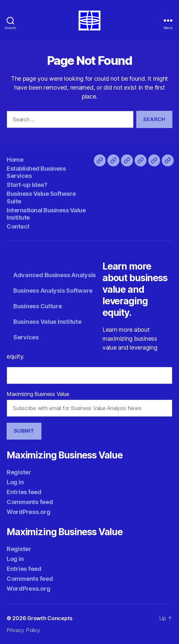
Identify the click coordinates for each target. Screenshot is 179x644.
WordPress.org (29, 512)
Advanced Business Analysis (55, 275)
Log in (15, 482)
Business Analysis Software (53, 291)
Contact (18, 226)
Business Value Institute (47, 322)
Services (26, 337)
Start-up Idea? (27, 185)
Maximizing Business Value (38, 394)
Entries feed (24, 492)
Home (15, 160)
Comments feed (30, 502)
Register (19, 472)
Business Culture (38, 306)
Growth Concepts (50, 618)
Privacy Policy (23, 630)
